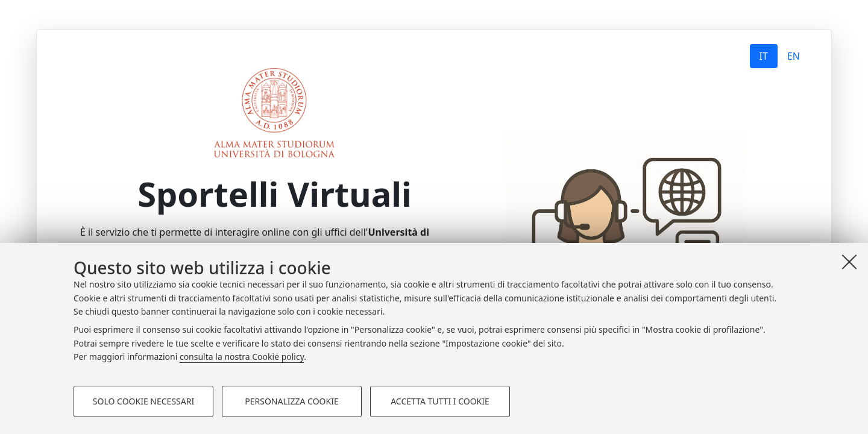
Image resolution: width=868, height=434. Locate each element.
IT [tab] (764, 56)
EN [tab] (794, 56)
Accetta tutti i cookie (440, 401)
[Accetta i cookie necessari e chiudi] (849, 262)
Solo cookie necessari (143, 401)
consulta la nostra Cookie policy (242, 357)
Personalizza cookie (291, 401)
